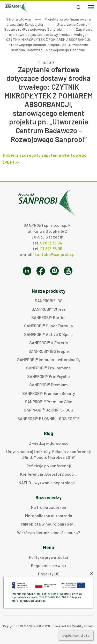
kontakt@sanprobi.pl (55, 254)
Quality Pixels (83, 626)
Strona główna (18, 19)
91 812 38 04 (51, 243)
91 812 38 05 (51, 248)
